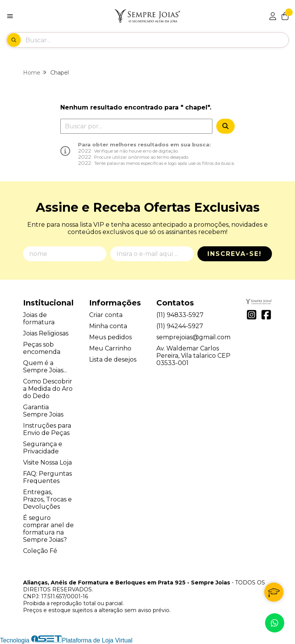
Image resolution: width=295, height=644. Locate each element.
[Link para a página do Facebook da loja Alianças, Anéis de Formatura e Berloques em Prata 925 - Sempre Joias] (266, 315)
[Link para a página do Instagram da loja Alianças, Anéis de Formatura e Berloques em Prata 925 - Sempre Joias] (252, 315)
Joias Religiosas (46, 333)
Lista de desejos (113, 359)
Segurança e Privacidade (43, 448)
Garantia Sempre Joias (43, 411)
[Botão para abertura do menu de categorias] (10, 16)
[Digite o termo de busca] (157, 40)
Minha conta (108, 326)
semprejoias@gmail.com (193, 337)
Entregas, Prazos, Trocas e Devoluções (47, 499)
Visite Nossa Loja (47, 462)
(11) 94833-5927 (180, 315)
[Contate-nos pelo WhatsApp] (275, 623)
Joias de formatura (39, 319)
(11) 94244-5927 (180, 326)
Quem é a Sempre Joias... (45, 367)
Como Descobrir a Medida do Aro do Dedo (48, 389)
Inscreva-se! (235, 254)
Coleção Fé (40, 551)
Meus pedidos (110, 337)
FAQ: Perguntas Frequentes (47, 477)
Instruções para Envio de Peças (47, 429)
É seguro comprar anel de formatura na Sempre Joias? (48, 529)
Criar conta (106, 315)
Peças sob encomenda (42, 348)
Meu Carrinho (110, 348)
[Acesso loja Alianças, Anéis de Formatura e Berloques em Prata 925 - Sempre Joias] (273, 16)
